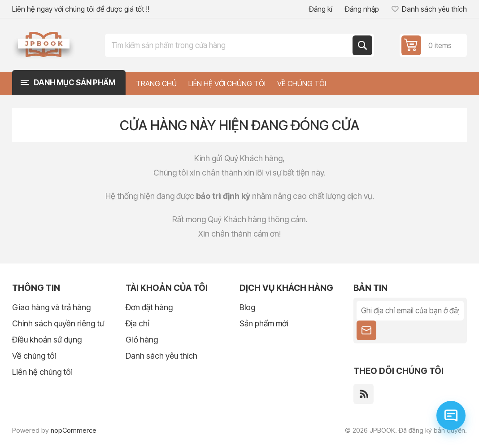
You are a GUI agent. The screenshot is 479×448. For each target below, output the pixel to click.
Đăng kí (321, 9)
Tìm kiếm (362, 45)
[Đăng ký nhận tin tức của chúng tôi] (410, 311)
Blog (247, 307)
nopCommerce (74, 430)
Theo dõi (366, 330)
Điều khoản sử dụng (47, 340)
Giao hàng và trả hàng (51, 307)
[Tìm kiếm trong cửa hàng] (230, 45)
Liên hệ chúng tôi (42, 372)
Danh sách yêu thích (161, 356)
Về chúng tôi (34, 356)
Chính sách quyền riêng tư (58, 323)
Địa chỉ (137, 323)
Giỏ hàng (142, 340)
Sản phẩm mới (264, 323)
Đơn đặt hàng (149, 307)
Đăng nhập (362, 9)
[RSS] (364, 394)
